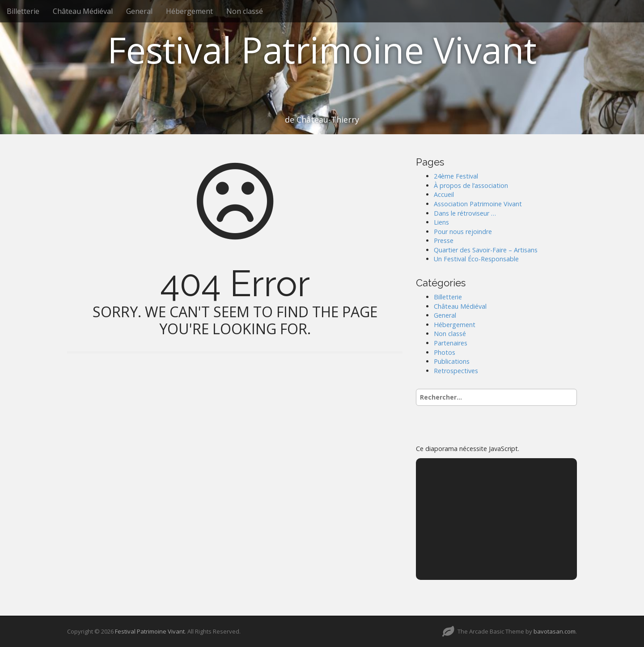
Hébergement (189, 11)
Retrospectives (456, 371)
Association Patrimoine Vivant (478, 204)
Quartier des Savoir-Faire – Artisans (486, 250)
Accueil (444, 194)
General (139, 11)
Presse (444, 240)
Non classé (245, 11)
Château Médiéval (83, 11)
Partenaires (451, 343)
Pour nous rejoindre (463, 232)
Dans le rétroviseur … (465, 213)
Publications (452, 361)
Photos (445, 352)
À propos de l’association (471, 185)
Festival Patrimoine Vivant (322, 49)
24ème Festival (456, 176)
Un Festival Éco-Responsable (476, 259)
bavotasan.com (555, 631)
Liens (441, 222)
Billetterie (23, 11)
